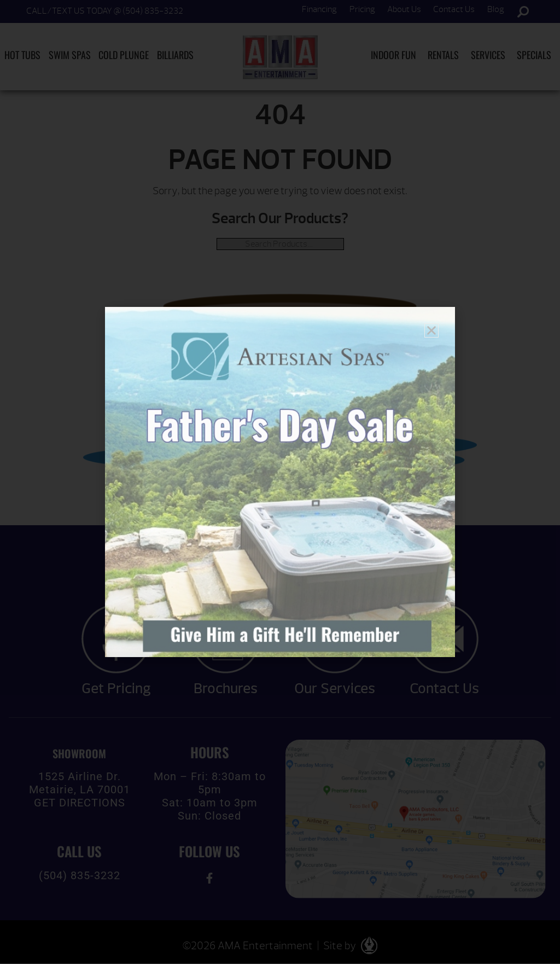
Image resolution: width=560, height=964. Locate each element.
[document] (280, 482)
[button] (431, 330)
